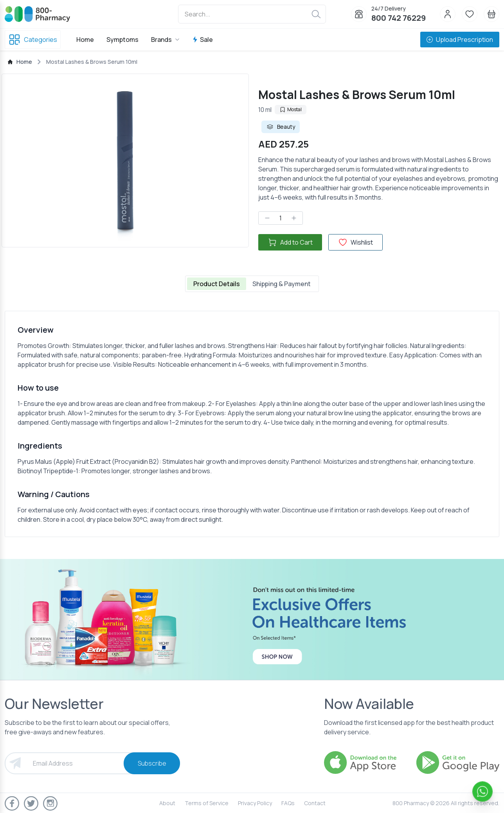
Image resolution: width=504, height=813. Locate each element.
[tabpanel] (252, 424)
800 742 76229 (399, 18)
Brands (165, 40)
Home (85, 40)
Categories (33, 40)
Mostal (291, 109)
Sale (202, 40)
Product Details (217, 284)
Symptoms (122, 40)
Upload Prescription (460, 40)
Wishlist (355, 242)
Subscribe (152, 763)
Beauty (281, 127)
